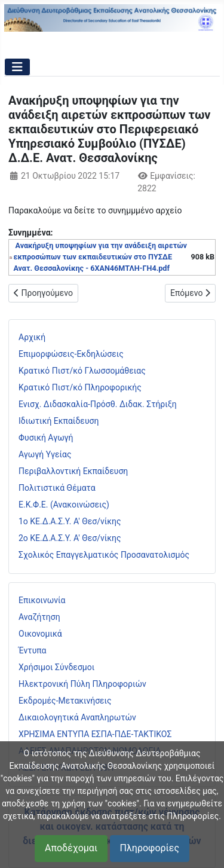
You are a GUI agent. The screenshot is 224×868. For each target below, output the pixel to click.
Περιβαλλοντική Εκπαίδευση (73, 471)
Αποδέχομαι (71, 848)
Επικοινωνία (42, 600)
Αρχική (32, 337)
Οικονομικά (40, 634)
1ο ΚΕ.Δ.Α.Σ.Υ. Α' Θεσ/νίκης (70, 521)
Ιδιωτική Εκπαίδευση (59, 421)
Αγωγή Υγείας (45, 454)
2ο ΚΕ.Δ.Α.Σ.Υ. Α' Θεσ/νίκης (70, 538)
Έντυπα (33, 650)
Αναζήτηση (39, 617)
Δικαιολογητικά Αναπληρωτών (77, 717)
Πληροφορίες (150, 848)
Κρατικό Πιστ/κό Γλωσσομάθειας (82, 371)
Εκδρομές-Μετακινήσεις (65, 701)
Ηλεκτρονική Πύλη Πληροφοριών (82, 684)
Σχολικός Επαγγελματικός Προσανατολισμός (104, 555)
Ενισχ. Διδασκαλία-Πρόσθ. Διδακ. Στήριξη (98, 404)
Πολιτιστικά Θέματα (57, 488)
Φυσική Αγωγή (46, 438)
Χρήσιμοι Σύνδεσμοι (56, 667)
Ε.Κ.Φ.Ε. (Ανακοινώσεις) (64, 505)
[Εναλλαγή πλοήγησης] (17, 67)
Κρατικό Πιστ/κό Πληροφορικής (80, 387)
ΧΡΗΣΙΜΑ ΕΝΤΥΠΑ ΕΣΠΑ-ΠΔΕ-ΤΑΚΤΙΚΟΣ (95, 734)
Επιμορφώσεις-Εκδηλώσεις (71, 354)
